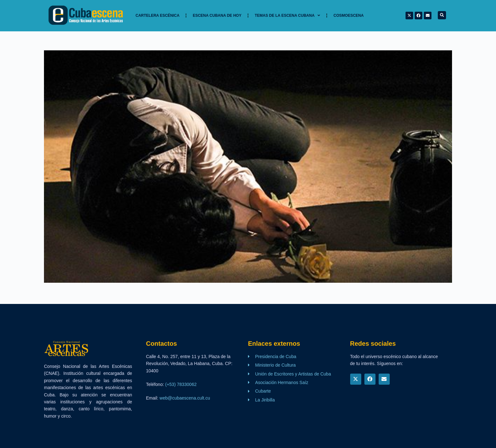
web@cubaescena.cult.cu (185, 398)
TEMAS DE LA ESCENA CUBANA (287, 16)
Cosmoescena (348, 16)
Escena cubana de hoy (217, 16)
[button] (442, 15)
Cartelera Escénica (158, 16)
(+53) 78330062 (181, 384)
